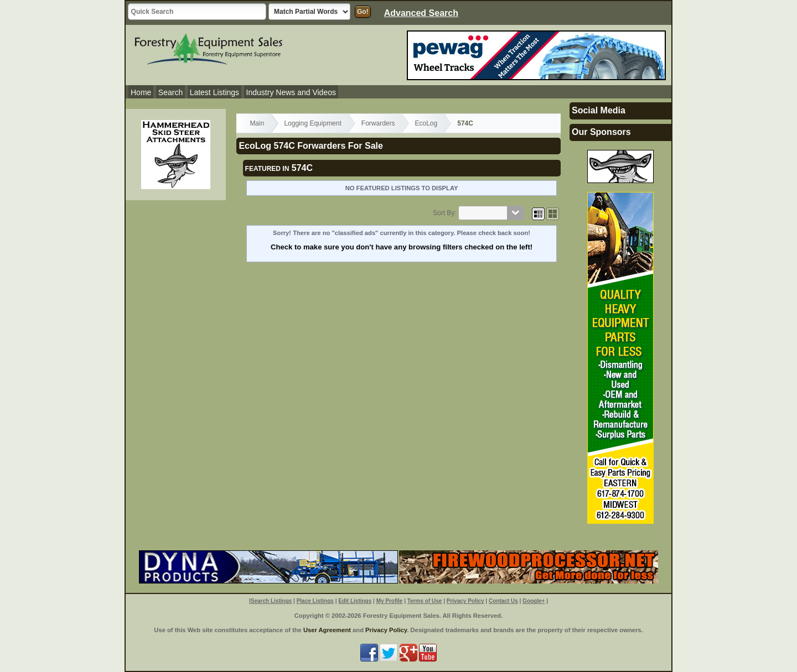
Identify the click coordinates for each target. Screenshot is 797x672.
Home (141, 92)
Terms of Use (425, 601)
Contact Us (503, 601)
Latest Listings (215, 92)
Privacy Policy (465, 601)
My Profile (390, 601)
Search (170, 92)
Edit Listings (355, 601)
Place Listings (315, 601)
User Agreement (327, 630)
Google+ (534, 601)
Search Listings (271, 601)
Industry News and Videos (291, 92)
